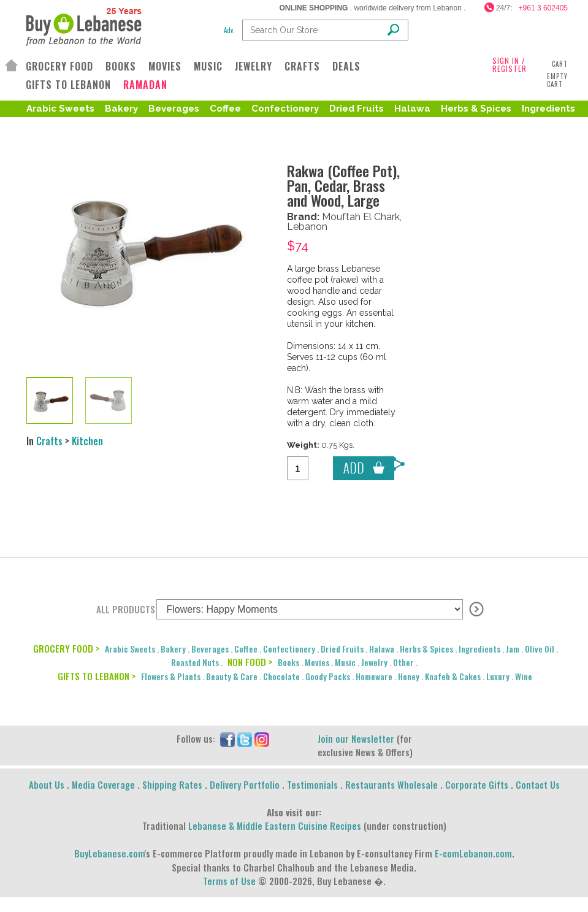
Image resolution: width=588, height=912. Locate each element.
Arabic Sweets (60, 109)
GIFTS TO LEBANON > (97, 676)
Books (288, 662)
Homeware (374, 676)
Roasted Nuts (111, 128)
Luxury (498, 676)
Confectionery (285, 109)
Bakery (121, 109)
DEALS (346, 66)
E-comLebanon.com (473, 853)
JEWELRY (254, 66)
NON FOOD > (250, 662)
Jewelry (374, 662)
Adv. (229, 30)
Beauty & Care (232, 676)
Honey (409, 676)
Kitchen (87, 441)
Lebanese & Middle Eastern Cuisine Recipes (275, 826)
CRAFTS (302, 66)
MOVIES (165, 66)
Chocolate (281, 676)
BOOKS (121, 66)
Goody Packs (328, 676)
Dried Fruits (357, 109)
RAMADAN (145, 85)
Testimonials (312, 784)
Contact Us (538, 784)
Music (345, 662)
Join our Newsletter (356, 738)
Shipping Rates (172, 784)
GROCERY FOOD (59, 66)
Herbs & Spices (476, 109)
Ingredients (548, 109)
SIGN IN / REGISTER (510, 64)
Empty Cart (557, 80)
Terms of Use (229, 881)
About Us (47, 784)
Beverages (174, 109)
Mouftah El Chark (361, 217)
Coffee (225, 109)
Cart (560, 64)
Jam (513, 649)
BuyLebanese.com (109, 853)
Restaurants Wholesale (391, 784)
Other (403, 662)
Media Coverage (103, 784)
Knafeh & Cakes (453, 676)
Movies (317, 662)
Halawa (412, 109)
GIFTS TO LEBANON (68, 85)
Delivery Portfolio (245, 784)
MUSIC (208, 66)
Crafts (49, 441)
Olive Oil (49, 128)
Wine (524, 676)
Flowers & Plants (171, 676)
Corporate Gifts (477, 784)
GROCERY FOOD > (66, 648)
